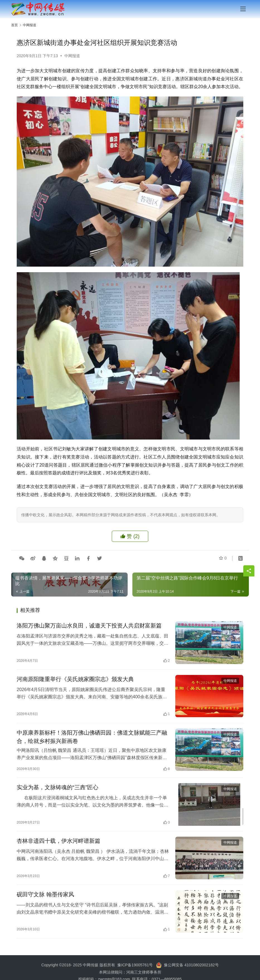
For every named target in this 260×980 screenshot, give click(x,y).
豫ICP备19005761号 (135, 967)
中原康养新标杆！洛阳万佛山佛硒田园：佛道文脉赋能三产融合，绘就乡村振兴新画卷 (92, 738)
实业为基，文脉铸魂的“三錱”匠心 (58, 789)
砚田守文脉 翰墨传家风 (45, 897)
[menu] (243, 9)
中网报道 (72, 56)
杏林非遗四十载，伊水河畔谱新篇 (59, 843)
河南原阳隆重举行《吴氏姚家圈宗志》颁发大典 (75, 680)
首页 (14, 25)
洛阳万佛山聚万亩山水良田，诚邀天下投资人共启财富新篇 (89, 626)
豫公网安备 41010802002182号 (191, 967)
